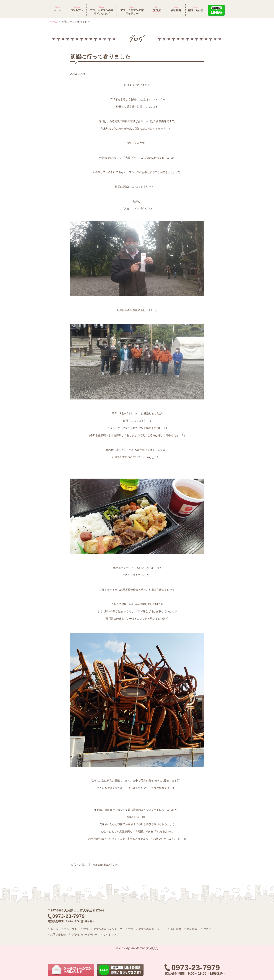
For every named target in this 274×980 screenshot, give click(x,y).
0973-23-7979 (196, 968)
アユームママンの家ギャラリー (149, 929)
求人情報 (197, 929)
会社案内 (180, 929)
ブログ (213, 929)
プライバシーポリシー (86, 934)
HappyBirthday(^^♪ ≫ (105, 865)
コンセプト (71, 929)
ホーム (54, 22)
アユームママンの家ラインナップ (105, 929)
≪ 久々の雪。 (78, 865)
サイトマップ (114, 934)
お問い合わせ (58, 934)
